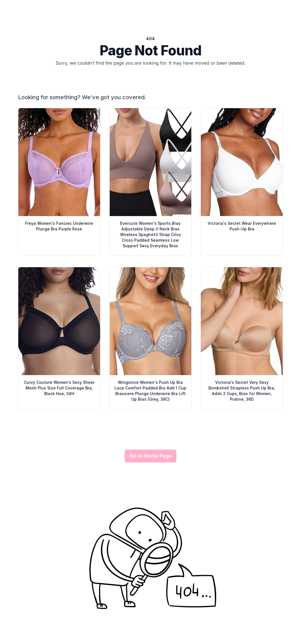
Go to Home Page (150, 456)
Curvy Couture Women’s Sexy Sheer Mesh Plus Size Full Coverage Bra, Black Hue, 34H (59, 388)
